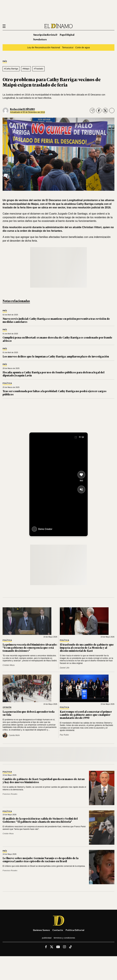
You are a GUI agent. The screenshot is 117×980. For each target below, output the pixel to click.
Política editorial (75, 930)
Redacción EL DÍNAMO (22, 109)
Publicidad (47, 938)
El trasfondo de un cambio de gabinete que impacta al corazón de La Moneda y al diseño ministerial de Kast (87, 647)
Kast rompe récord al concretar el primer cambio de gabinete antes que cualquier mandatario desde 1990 (86, 715)
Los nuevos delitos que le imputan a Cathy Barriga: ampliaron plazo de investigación (56, 356)
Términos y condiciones (64, 938)
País (5, 61)
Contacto (58, 930)
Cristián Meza (9, 665)
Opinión (7, 707)
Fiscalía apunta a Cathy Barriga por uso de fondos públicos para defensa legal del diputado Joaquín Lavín (53, 374)
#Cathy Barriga (11, 69)
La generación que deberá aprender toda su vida (29, 713)
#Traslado (38, 69)
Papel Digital (67, 35)
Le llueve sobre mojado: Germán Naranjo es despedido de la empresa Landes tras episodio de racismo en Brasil (41, 860)
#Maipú (26, 69)
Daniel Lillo (65, 668)
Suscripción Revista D (45, 35)
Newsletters (40, 39)
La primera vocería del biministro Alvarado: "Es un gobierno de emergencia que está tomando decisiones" (30, 647)
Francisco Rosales (10, 794)
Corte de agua (83, 47)
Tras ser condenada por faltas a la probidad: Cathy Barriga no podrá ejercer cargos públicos (55, 393)
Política (7, 383)
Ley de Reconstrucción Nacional (44, 47)
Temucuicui (68, 47)
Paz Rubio (64, 735)
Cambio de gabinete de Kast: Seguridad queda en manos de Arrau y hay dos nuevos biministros (44, 780)
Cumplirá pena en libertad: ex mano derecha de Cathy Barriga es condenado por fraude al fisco (57, 339)
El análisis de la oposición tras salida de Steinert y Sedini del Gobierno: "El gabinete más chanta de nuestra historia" (40, 820)
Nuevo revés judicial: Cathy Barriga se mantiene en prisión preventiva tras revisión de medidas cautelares (56, 320)
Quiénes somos (41, 930)
